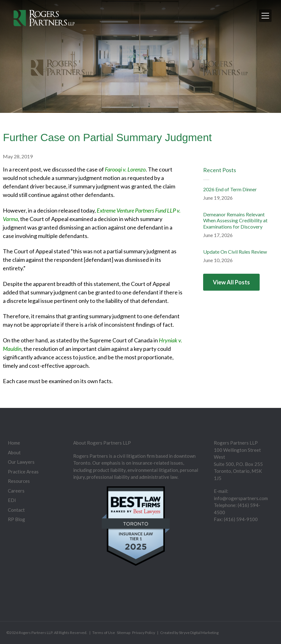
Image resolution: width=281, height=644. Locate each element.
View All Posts (231, 282)
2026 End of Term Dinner (230, 189)
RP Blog (16, 519)
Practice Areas (23, 472)
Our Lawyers (21, 462)
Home (14, 443)
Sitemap (124, 633)
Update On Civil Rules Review (235, 252)
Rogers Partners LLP (36, 633)
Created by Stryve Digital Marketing (189, 633)
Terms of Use (104, 633)
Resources (19, 481)
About (14, 452)
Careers (16, 491)
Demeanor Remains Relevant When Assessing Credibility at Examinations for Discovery (235, 220)
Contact (16, 510)
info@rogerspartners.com (241, 498)
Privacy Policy (144, 633)
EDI (12, 500)
